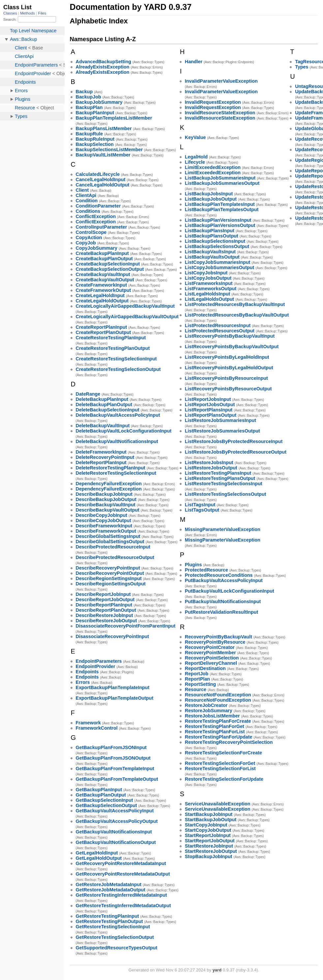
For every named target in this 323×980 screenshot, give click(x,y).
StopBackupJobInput (209, 856)
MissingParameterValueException (223, 529)
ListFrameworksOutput (211, 289)
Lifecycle (195, 162)
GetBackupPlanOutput (101, 795)
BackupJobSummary (99, 102)
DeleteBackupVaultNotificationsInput (117, 441)
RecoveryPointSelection (212, 658)
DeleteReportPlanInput (101, 462)
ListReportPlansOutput (211, 415)
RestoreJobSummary (209, 711)
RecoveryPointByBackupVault (219, 637)
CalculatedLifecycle (98, 174)
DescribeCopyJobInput (102, 515)
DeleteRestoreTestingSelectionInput (116, 473)
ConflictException (96, 216)
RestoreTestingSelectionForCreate (223, 753)
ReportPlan (197, 679)
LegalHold (196, 157)
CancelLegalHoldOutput (103, 185)
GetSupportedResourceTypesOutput (117, 948)
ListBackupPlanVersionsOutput (220, 225)
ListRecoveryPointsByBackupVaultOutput (232, 347)
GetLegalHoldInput (97, 853)
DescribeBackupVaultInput (106, 505)
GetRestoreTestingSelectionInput (113, 927)
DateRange (88, 394)
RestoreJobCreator (206, 705)
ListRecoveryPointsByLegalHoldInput (227, 357)
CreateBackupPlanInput (102, 253)
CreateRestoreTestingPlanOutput (113, 348)
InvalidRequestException (213, 102)
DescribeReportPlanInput (104, 605)
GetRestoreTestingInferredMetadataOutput (123, 906)
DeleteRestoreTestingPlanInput (111, 468)
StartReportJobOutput (210, 841)
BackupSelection (95, 144)
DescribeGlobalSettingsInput (108, 536)
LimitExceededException (213, 167)
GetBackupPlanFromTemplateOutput (117, 779)
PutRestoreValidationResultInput (221, 612)
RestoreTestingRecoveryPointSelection (229, 742)
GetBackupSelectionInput (104, 800)
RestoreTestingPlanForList (215, 732)
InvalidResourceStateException (220, 113)
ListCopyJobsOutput (208, 278)
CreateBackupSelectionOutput (110, 269)
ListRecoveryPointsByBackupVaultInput (230, 336)
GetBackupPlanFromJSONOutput (113, 758)
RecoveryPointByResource (215, 642)
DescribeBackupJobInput (104, 494)
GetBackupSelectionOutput (106, 805)
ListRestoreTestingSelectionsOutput (226, 494)
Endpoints (87, 672)
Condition (87, 201)
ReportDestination (205, 668)
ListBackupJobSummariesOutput (222, 183)
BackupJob (88, 97)
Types (302, 67)
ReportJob (197, 674)
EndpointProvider (96, 666)
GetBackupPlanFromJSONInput (111, 747)
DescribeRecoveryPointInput (108, 568)
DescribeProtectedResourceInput (113, 547)
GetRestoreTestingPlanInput (107, 916)
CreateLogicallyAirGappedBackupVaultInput (125, 306)
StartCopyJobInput (206, 825)
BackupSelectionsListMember (109, 150)
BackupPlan (89, 107)
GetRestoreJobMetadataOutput (111, 890)
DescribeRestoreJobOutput (106, 621)
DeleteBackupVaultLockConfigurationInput (124, 431)
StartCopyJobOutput (208, 830)
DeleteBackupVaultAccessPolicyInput (118, 415)
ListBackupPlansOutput (212, 236)
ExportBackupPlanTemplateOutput (115, 698)
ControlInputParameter (102, 227)
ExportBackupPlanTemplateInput (113, 687)
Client (82, 190)
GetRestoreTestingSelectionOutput (115, 937)
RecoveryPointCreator (210, 647)
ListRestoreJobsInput (209, 462)
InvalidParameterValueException (221, 81)
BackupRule (89, 134)
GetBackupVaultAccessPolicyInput (115, 811)
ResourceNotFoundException (218, 695)
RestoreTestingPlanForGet (215, 726)
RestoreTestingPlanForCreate (218, 721)
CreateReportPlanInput (102, 327)
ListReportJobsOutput (210, 405)
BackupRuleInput (95, 139)
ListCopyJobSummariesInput (218, 262)
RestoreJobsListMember (212, 716)
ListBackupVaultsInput (210, 252)
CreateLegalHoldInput (100, 295)
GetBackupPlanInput (99, 790)
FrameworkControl (97, 728)
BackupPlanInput (95, 113)
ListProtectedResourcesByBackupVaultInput (235, 304)
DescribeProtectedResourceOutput (115, 557)
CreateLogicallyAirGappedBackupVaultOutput (127, 317)
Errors (83, 682)
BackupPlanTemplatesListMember (114, 118)
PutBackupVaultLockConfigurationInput (230, 591)
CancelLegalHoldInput (101, 180)
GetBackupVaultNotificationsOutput (116, 842)
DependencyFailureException (109, 484)
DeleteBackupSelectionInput (108, 410)
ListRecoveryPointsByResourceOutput (228, 389)
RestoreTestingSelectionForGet (220, 763)
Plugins (193, 565)
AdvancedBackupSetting (103, 62)
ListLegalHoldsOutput (209, 299)
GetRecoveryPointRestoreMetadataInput (121, 863)
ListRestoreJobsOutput (211, 468)
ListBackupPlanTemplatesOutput (222, 210)
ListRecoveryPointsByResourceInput (226, 378)
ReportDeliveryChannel (211, 663)
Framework (88, 723)
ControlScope (91, 232)
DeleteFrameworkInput (101, 452)
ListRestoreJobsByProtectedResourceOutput (236, 452)
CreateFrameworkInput (102, 285)
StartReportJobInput (208, 835)
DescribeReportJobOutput (105, 600)
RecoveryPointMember (210, 653)
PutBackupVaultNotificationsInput (223, 602)
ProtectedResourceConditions (219, 575)
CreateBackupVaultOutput (105, 280)
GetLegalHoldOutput (99, 858)
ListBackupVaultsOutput (212, 257)
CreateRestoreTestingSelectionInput (116, 359)
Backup (84, 92)
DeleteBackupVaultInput (103, 426)
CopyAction (89, 238)
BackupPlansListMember (104, 128)
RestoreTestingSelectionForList (220, 769)
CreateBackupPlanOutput (104, 259)
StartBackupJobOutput (211, 820)
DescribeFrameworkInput (104, 526)
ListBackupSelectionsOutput (217, 246)
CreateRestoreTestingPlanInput (111, 338)
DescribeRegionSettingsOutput (111, 584)
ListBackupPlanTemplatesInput (220, 204)
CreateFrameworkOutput (103, 290)
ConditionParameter (98, 206)
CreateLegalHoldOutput (102, 301)
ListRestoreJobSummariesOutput (222, 431)
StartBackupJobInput (209, 814)
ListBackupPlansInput (210, 231)
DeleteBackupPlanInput (102, 399)
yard (217, 970)
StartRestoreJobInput (209, 846)
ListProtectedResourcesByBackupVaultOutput (237, 315)
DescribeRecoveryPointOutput (110, 573)
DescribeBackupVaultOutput (108, 510)
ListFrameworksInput (209, 283)
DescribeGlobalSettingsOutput (110, 542)
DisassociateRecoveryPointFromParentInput (126, 626)
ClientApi (86, 195)
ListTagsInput (200, 505)
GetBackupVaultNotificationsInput (114, 832)
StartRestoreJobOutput (211, 851)
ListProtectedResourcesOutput (220, 331)
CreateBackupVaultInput (103, 274)
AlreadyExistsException (103, 67)
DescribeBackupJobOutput (106, 499)
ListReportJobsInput (208, 399)
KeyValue (195, 137)
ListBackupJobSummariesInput (220, 178)
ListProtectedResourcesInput (218, 325)
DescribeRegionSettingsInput (109, 578)
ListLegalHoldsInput (207, 294)
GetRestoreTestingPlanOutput (109, 921)
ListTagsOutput (202, 510)
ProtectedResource (206, 570)
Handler (194, 62)
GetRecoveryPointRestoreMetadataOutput (123, 874)
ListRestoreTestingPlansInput (218, 473)
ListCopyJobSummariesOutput (220, 267)
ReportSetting (201, 684)
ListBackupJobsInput (209, 194)
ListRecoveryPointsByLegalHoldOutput (229, 368)
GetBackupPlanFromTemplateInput (115, 769)
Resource (196, 689)
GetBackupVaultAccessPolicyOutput (117, 821)
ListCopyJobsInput (206, 273)
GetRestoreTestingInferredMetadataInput (121, 895)
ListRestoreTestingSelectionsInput (224, 484)
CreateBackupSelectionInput (108, 264)
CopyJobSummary (97, 248)
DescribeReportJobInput (103, 594)
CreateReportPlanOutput (103, 332)
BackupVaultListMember (103, 155)
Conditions (88, 211)
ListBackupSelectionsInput (215, 241)
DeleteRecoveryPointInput (105, 457)
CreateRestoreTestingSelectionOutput (118, 369)
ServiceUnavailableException (218, 804)
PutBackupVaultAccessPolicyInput (224, 580)
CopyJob (86, 243)
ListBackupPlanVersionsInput (218, 220)
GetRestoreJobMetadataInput (109, 884)
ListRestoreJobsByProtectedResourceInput (234, 441)
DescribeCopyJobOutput (103, 520)
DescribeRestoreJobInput (104, 615)
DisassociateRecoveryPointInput (112, 636)
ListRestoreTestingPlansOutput (220, 478)
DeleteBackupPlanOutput (104, 405)
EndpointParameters (99, 661)
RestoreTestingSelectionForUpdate (224, 779)
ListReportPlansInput (209, 410)
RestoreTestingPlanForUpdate (219, 737)
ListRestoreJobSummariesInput (220, 420)
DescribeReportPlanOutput (106, 610)
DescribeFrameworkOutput (106, 531)
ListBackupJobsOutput (211, 199)
